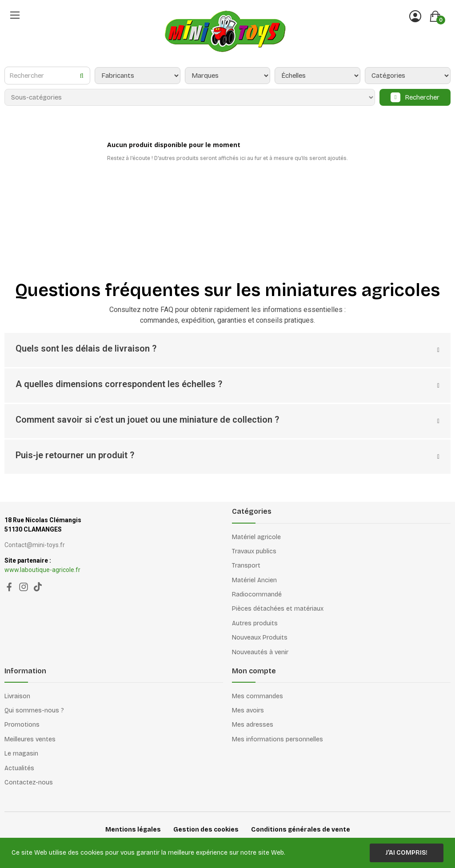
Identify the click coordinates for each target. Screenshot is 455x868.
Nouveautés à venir (260, 652)
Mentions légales (133, 830)
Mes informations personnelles (277, 739)
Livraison (17, 696)
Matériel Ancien (254, 580)
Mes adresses (253, 725)
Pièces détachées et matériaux (278, 609)
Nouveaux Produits (260, 638)
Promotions (22, 725)
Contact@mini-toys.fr (35, 545)
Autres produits (255, 623)
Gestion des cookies (206, 830)
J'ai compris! (407, 853)
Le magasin (21, 754)
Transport (246, 566)
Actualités (19, 768)
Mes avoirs (248, 710)
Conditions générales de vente (301, 830)
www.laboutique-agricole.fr (42, 570)
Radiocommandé (257, 594)
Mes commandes (257, 696)
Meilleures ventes (30, 739)
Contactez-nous (29, 782)
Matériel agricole (256, 537)
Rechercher (422, 97)
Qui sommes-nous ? (34, 710)
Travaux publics (254, 551)
